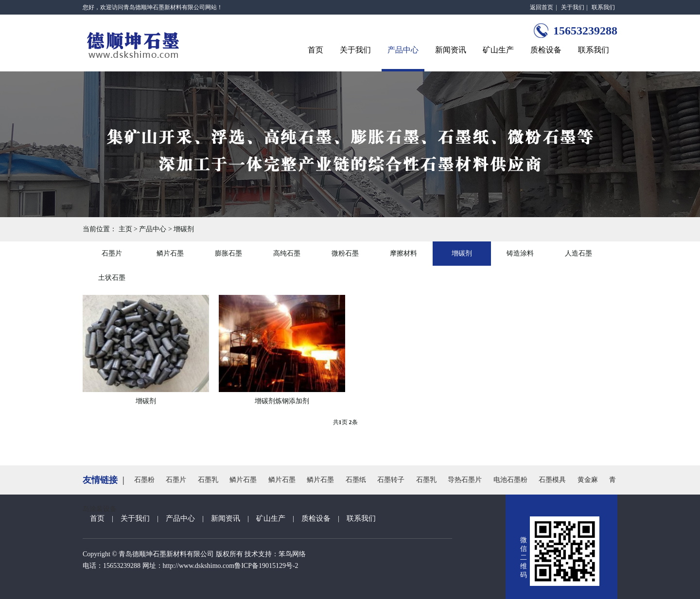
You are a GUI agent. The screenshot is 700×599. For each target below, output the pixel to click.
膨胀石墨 (228, 253)
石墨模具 (552, 480)
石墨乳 (208, 480)
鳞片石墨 (170, 253)
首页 (315, 50)
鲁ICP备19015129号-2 (266, 566)
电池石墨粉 (510, 480)
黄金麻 (588, 480)
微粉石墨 (345, 253)
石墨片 (112, 253)
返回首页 (542, 7)
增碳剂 (184, 229)
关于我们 (573, 7)
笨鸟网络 (292, 554)
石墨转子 (391, 480)
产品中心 (403, 50)
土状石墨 (112, 278)
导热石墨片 (465, 480)
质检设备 (546, 50)
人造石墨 (578, 253)
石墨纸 (356, 480)
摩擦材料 (403, 253)
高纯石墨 (287, 253)
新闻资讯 (451, 50)
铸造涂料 (520, 253)
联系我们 (603, 7)
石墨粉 (144, 480)
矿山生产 (498, 50)
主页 (125, 229)
